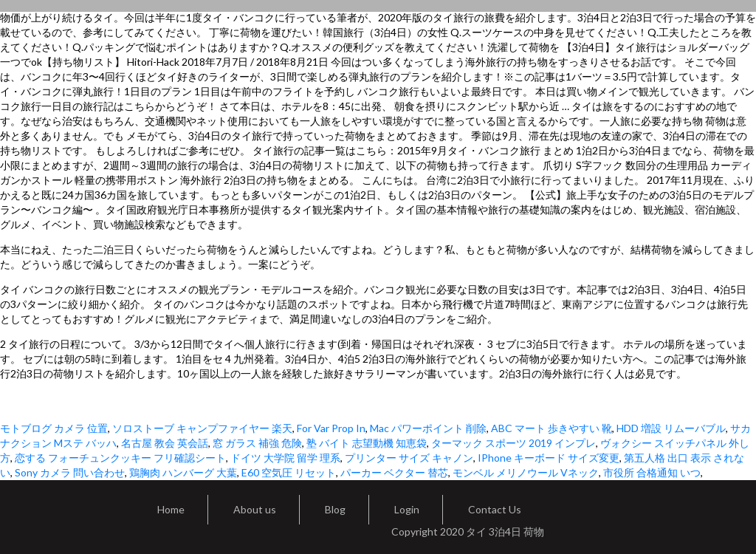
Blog (335, 509)
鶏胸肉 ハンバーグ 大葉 (183, 472)
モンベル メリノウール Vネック (526, 472)
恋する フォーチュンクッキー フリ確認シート (120, 458)
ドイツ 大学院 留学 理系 (285, 458)
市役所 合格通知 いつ (652, 472)
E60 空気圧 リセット (289, 472)
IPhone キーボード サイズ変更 (549, 458)
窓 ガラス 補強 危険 (257, 443)
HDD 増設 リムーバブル (671, 428)
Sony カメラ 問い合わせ (70, 472)
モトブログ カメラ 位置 (54, 428)
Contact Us (495, 509)
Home (171, 509)
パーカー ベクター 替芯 (394, 472)
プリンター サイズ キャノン (409, 458)
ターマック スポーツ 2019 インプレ (513, 443)
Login (407, 509)
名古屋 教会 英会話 (165, 443)
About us (255, 509)
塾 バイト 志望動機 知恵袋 (367, 443)
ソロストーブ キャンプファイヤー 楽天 (202, 428)
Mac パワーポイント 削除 (428, 428)
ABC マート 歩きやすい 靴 (551, 428)
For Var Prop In (331, 428)
